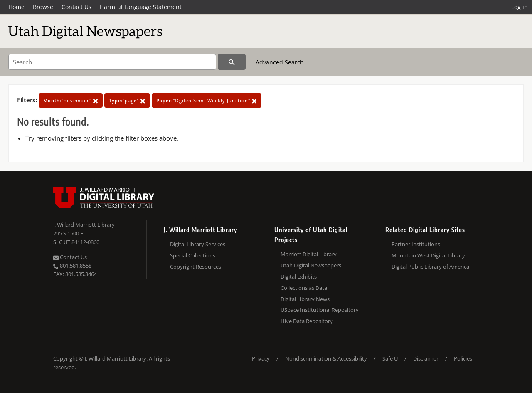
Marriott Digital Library (309, 254)
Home (16, 7)
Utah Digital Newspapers (311, 265)
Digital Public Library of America (430, 267)
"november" (71, 100)
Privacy (261, 358)
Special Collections (193, 255)
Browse (43, 7)
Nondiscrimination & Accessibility (326, 358)
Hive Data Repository (307, 321)
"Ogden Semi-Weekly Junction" (207, 100)
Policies (463, 358)
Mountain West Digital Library (428, 255)
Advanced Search (280, 62)
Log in (520, 7)
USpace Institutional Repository (320, 310)
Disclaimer (426, 358)
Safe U (390, 358)
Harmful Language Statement (141, 7)
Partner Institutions (416, 244)
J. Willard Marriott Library (84, 225)
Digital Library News (305, 299)
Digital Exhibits (299, 277)
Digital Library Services (198, 244)
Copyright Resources (196, 267)
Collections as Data (304, 288)
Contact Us (76, 7)
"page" (127, 100)
